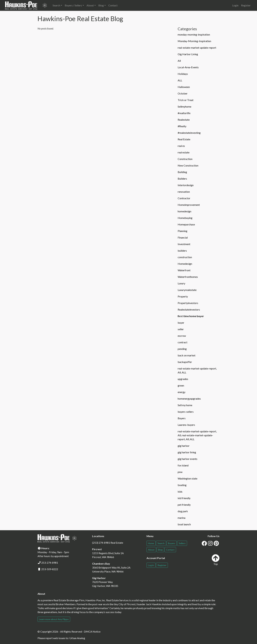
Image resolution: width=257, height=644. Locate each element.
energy (182, 392)
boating (182, 485)
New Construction (188, 165)
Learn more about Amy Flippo (54, 619)
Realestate (184, 120)
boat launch (184, 524)
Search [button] (56, 5)
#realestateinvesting (189, 133)
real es (181, 146)
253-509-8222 (50, 569)
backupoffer (185, 362)
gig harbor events (188, 459)
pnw (180, 472)
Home (151, 543)
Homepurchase (186, 224)
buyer (181, 323)
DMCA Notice (92, 631)
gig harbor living (187, 452)
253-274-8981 (50, 563)
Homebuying (185, 218)
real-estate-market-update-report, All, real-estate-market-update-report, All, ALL (197, 435)
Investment (184, 244)
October (183, 93)
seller (181, 329)
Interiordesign (186, 185)
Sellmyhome (184, 106)
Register (246, 5)
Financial (183, 237)
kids (180, 492)
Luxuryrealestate (187, 290)
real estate (184, 152)
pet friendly (184, 505)
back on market (187, 355)
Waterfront (184, 270)
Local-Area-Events (188, 67)
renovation (184, 192)
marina (182, 518)
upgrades (183, 379)
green (181, 385)
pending (182, 349)
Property (183, 296)
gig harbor (184, 446)
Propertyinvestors (188, 303)
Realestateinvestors (189, 309)
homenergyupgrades (189, 399)
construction (185, 257)
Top (216, 560)
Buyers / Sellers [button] (73, 5)
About (151, 550)
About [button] (90, 5)
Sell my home (185, 405)
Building (182, 172)
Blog (160, 550)
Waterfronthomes (188, 277)
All (179, 61)
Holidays (183, 74)
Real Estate (184, 139)
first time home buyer (191, 316)
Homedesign (185, 264)
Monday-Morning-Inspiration (194, 41)
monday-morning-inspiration (194, 34)
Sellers (182, 543)
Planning (183, 231)
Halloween (184, 87)
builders (182, 251)
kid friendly (184, 498)
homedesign (184, 211)
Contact (113, 5)
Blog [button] (101, 5)
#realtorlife (184, 113)
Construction (185, 159)
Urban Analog (77, 638)
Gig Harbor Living (188, 54)
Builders (182, 179)
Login (235, 5)
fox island (183, 465)
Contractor (184, 198)
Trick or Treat (186, 100)
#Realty (182, 126)
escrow (182, 336)
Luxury (181, 283)
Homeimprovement (189, 205)
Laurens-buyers (186, 425)
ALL (180, 80)
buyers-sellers (186, 412)
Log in (151, 565)
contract (183, 342)
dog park (183, 511)
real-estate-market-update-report (197, 48)
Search (161, 543)
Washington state (188, 478)
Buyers (182, 418)
